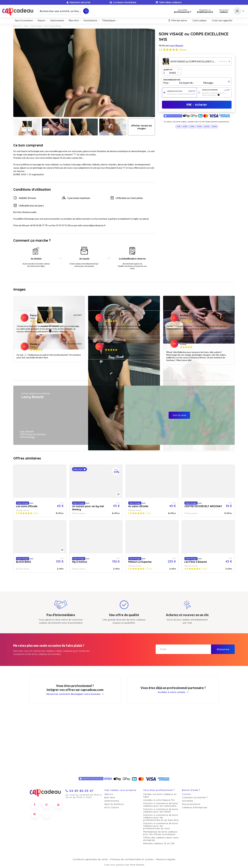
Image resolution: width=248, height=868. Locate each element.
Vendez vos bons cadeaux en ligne (160, 795)
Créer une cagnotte (222, 20)
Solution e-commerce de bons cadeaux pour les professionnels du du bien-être (161, 817)
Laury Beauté (176, 45)
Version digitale (181, 91)
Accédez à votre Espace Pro (159, 800)
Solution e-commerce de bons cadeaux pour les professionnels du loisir (161, 826)
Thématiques (109, 20)
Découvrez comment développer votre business (75, 755)
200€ (207, 126)
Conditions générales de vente (90, 859)
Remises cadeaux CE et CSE (159, 843)
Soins (26, 26)
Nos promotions (191, 804)
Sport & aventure (24, 20)
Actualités (188, 801)
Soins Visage (36, 26)
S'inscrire (223, 711)
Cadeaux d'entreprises (195, 807)
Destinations (90, 20)
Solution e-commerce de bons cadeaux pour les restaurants (161, 805)
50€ (179, 126)
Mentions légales (166, 859)
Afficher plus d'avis (124, 433)
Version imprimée (216, 90)
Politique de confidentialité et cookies (132, 859)
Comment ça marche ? (195, 797)
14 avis (183, 50)
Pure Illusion (137, 865)
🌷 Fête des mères (177, 20)
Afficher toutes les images (141, 127)
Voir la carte (179, 476)
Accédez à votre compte (173, 753)
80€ (185, 126)
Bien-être (74, 20)
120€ (192, 126)
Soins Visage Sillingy (53, 26)
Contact (186, 794)
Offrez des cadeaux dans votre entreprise (161, 839)
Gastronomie (57, 20)
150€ (199, 126)
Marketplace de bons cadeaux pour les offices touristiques (160, 833)
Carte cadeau (199, 20)
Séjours (41, 20)
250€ (214, 126)
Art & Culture (112, 807)
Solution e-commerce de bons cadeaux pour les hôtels (161, 810)
